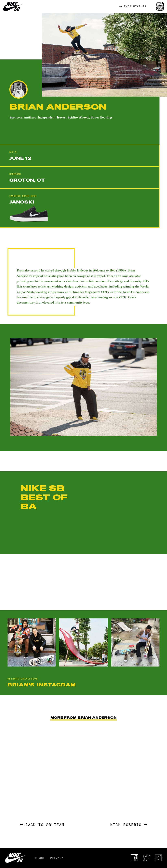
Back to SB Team (42, 825)
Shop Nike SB (133, 6)
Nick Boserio (129, 825)
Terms (39, 858)
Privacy (57, 858)
